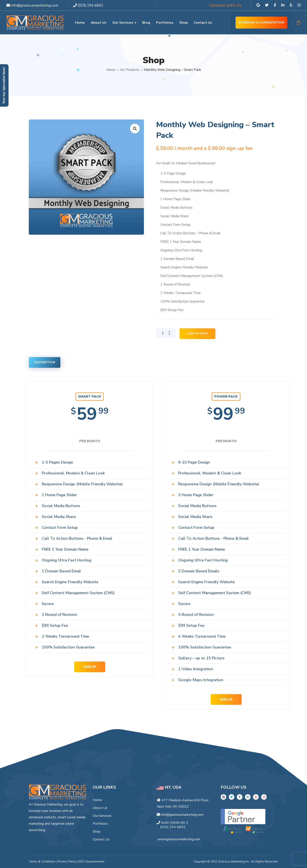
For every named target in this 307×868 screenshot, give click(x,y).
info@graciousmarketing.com (32, 5)
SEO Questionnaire (91, 861)
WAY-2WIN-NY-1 (175, 823)
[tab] (45, 362)
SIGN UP (90, 667)
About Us (100, 808)
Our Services (102, 816)
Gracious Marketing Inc (234, 861)
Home (111, 70)
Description (45, 362)
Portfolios (100, 824)
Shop (97, 832)
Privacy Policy (67, 861)
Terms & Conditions (42, 861)
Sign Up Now (197, 334)
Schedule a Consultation (261, 23)
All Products (130, 70)
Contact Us (101, 839)
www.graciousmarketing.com (179, 839)
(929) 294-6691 (88, 5)
